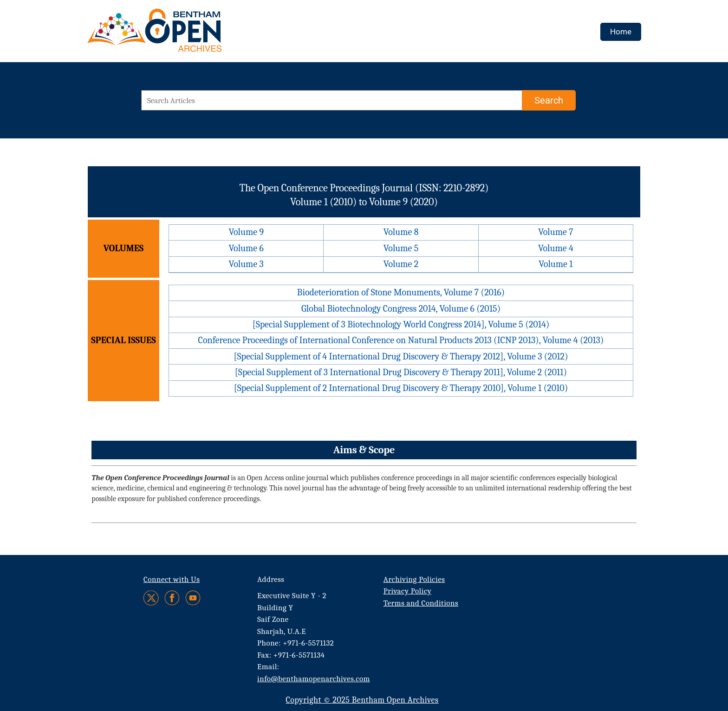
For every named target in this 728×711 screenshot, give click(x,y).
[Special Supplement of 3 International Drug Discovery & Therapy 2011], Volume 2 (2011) (401, 372)
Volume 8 (401, 232)
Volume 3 (246, 264)
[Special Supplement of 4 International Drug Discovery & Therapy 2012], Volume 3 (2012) (401, 356)
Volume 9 (246, 232)
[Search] (549, 100)
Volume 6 (246, 248)
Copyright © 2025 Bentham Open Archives (362, 700)
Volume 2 (401, 264)
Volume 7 (556, 232)
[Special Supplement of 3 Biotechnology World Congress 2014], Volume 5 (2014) (401, 324)
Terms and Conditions (421, 603)
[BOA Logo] (182, 34)
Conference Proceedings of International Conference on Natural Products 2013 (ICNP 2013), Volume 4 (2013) (401, 340)
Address (271, 579)
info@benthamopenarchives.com (314, 679)
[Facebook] (172, 598)
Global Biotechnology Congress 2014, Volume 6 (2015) (401, 309)
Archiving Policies (414, 579)
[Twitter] (152, 598)
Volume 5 (401, 248)
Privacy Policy (407, 591)
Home (621, 32)
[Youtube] (193, 598)
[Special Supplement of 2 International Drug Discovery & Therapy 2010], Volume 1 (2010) (401, 388)
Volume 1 (556, 264)
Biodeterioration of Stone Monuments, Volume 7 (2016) (401, 292)
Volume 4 (556, 248)
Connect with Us (172, 579)
